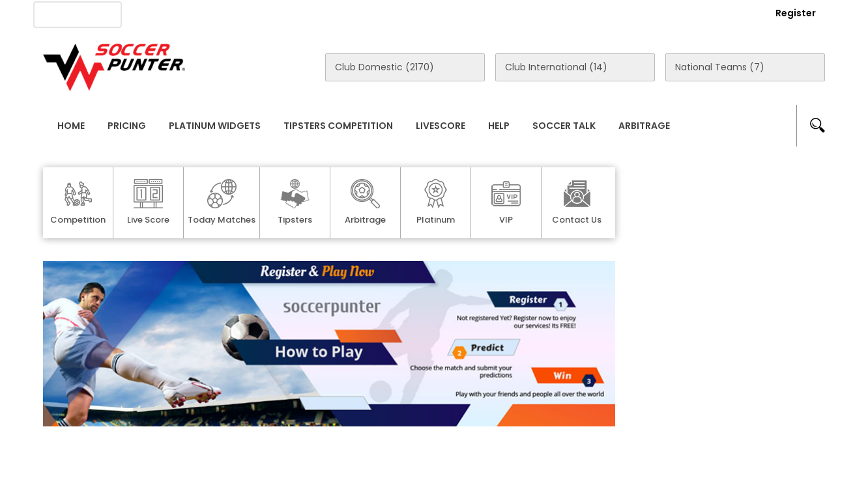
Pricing (127, 126)
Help (499, 126)
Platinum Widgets (215, 126)
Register (796, 13)
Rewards (414, 14)
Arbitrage (644, 126)
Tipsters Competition (338, 126)
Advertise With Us (252, 14)
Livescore (441, 126)
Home (71, 126)
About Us (166, 14)
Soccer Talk (564, 126)
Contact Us (343, 14)
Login (725, 13)
